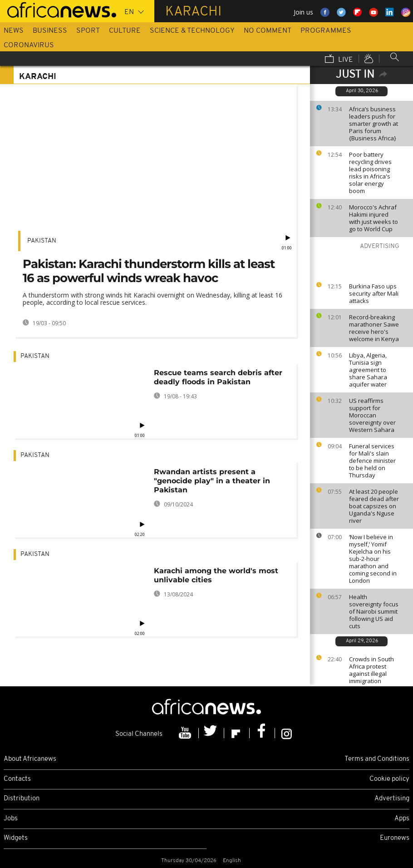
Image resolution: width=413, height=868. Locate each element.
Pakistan (42, 241)
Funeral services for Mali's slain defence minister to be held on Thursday (372, 461)
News (14, 31)
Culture (125, 31)
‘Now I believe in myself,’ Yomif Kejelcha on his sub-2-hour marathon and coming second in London (373, 559)
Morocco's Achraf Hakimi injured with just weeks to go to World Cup (374, 218)
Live (339, 60)
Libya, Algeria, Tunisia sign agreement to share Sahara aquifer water (368, 370)
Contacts (17, 779)
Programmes (326, 31)
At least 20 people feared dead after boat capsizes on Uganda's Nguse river (374, 506)
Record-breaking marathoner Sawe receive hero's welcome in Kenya (374, 328)
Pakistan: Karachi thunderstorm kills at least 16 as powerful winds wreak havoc (149, 271)
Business (50, 31)
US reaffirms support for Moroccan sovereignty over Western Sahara (372, 415)
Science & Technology (192, 31)
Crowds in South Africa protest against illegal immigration (371, 670)
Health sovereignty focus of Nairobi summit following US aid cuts (374, 611)
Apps (402, 819)
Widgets (16, 838)
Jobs (11, 819)
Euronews (395, 838)
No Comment (268, 31)
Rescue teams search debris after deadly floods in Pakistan (218, 377)
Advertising (392, 799)
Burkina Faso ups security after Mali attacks (374, 293)
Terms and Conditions (377, 759)
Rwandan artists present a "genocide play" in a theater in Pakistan (212, 481)
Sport (88, 31)
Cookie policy (389, 779)
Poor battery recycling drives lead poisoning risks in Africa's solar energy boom (370, 173)
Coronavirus (29, 45)
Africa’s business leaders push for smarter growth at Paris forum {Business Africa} (374, 124)
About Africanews (30, 759)
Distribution (22, 799)
